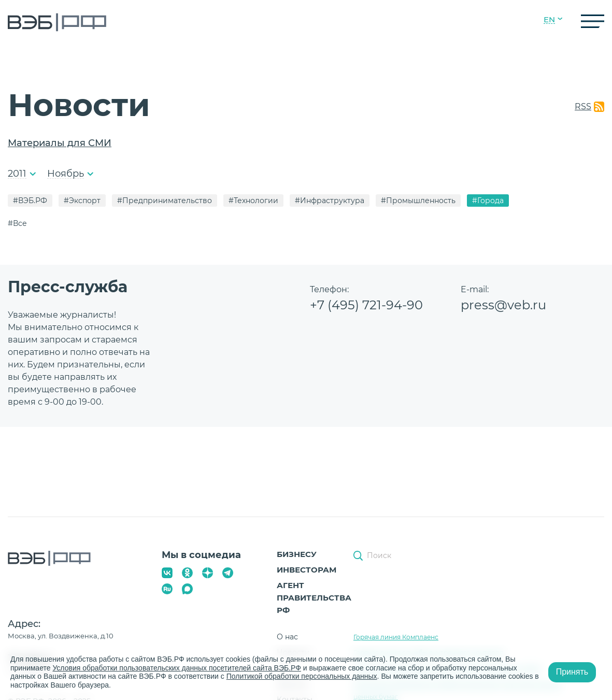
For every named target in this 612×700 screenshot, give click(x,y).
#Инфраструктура (330, 201)
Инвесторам (307, 570)
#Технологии (253, 201)
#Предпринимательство (165, 201)
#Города (488, 201)
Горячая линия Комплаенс (396, 637)
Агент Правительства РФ (314, 598)
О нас (287, 637)
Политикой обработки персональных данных (302, 676)
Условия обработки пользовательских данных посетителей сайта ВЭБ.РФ (177, 668)
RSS (583, 106)
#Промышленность (418, 201)
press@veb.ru (503, 305)
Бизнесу (297, 554)
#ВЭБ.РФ (30, 201)
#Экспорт (82, 201)
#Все (17, 223)
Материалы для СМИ (60, 143)
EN (549, 20)
